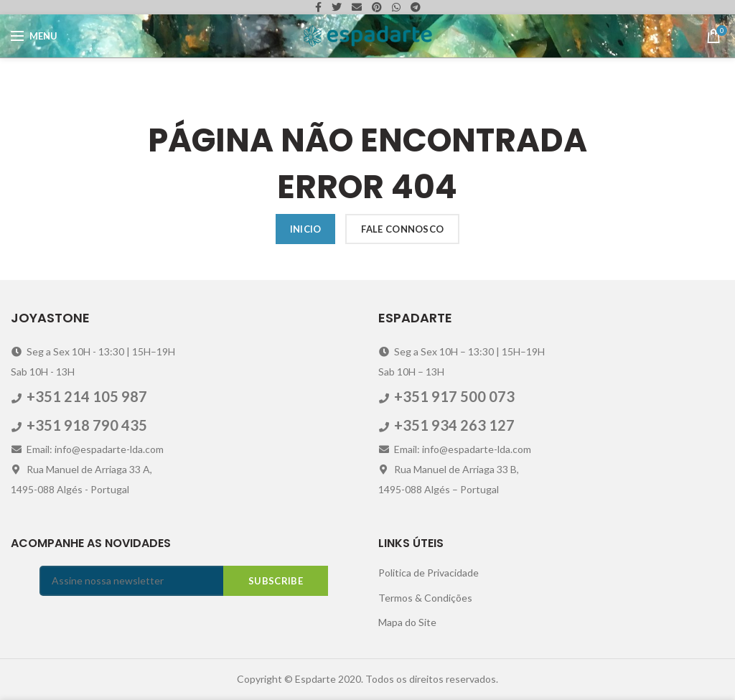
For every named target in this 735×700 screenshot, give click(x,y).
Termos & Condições (425, 598)
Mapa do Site (407, 622)
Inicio (306, 229)
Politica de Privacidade (429, 573)
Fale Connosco (402, 229)
